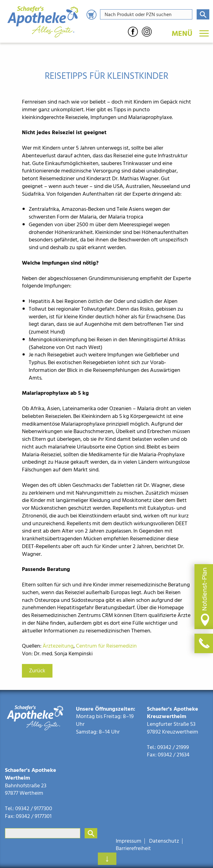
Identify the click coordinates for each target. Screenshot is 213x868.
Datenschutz (164, 841)
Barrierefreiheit (133, 849)
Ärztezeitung (58, 646)
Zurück (37, 671)
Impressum (129, 841)
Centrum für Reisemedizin (107, 646)
